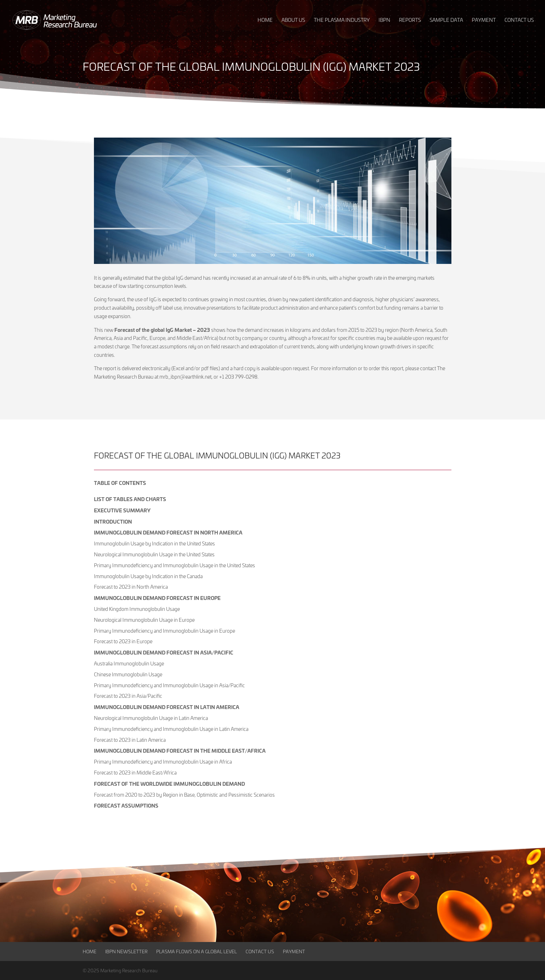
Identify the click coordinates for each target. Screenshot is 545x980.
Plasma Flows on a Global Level (197, 951)
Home (90, 951)
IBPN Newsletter (126, 951)
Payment (294, 951)
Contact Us (260, 951)
